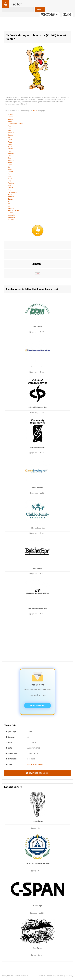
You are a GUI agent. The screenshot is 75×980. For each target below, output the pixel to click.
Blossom (11, 197)
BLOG (67, 15)
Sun (9, 131)
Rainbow (11, 160)
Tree (9, 126)
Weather (11, 183)
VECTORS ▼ (50, 15)
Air (9, 204)
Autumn (11, 149)
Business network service (37, 609)
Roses (10, 194)
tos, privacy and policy (65, 976)
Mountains (11, 215)
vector (16, 4)
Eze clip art (37, 948)
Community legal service (37, 448)
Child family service (38, 528)
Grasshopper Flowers (16, 124)
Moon (10, 179)
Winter (10, 151)
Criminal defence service (37, 407)
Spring (10, 144)
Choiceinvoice (37, 488)
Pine (9, 185)
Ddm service (38, 327)
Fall (9, 174)
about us (42, 976)
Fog (9, 181)
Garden (10, 172)
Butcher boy (38, 568)
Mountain (11, 220)
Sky (9, 167)
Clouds (10, 135)
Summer (11, 133)
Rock (10, 201)
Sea (9, 158)
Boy (29, 764)
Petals (10, 176)
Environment (12, 192)
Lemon (10, 213)
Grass (10, 140)
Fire (9, 156)
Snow (10, 121)
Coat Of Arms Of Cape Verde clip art (38, 864)
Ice (9, 206)
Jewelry (10, 190)
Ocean (10, 199)
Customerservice (37, 367)
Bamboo (11, 208)
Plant (10, 137)
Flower (10, 117)
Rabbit (10, 162)
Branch (10, 169)
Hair (33, 764)
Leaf (9, 128)
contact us (51, 976)
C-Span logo (38, 906)
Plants (10, 147)
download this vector (37, 773)
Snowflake (11, 217)
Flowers (11, 115)
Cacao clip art (38, 821)
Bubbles (11, 153)
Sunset (10, 188)
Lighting (11, 165)
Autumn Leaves (13, 210)
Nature (35, 111)
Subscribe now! (37, 706)
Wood (10, 142)
